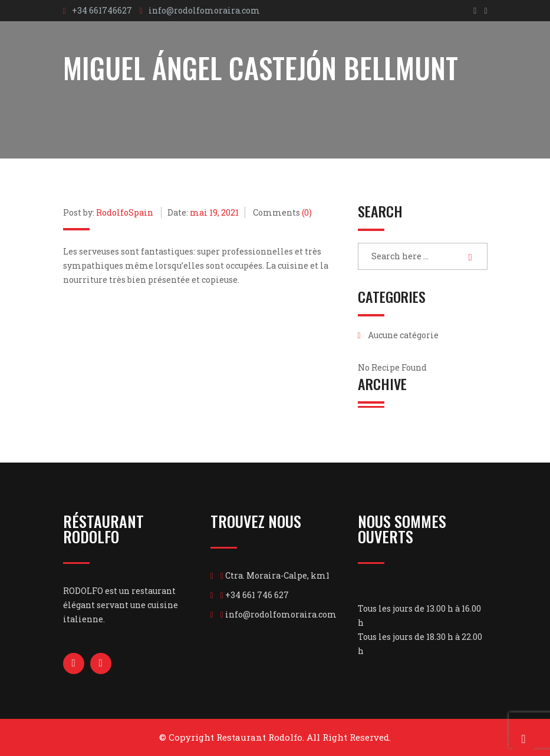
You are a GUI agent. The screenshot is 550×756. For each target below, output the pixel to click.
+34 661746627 (102, 10)
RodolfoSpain (125, 212)
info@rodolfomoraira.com (204, 10)
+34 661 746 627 (257, 595)
